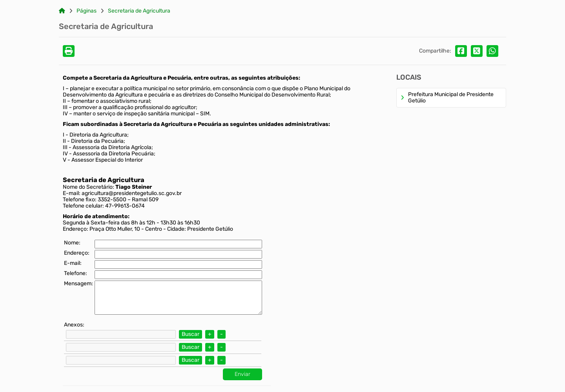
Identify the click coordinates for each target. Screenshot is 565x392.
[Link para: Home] (62, 11)
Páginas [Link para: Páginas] (87, 11)
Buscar (190, 334)
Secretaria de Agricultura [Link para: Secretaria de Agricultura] (139, 11)
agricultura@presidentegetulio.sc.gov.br (132, 193)
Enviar (242, 374)
